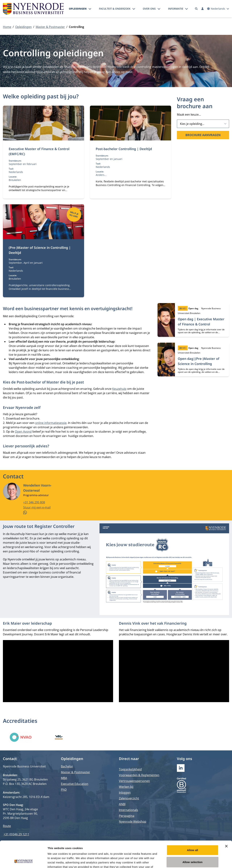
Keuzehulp (119, 389)
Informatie (176, 9)
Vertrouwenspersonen (134, 781)
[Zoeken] (196, 9)
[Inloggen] (202, 9)
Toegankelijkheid (130, 769)
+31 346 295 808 (34, 502)
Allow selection (193, 837)
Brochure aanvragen (203, 135)
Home (7, 27)
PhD (64, 790)
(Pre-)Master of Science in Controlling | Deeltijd (40, 250)
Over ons (149, 9)
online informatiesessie (51, 423)
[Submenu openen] (90, 9)
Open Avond (23, 432)
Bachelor (67, 766)
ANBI (122, 804)
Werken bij (126, 787)
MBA (64, 778)
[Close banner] (226, 821)
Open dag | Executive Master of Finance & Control (201, 322)
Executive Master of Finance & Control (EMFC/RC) (39, 151)
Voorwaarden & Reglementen (139, 775)
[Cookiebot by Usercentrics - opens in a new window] (23, 861)
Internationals (129, 810)
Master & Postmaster (50, 27)
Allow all (192, 825)
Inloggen (125, 793)
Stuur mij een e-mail (37, 507)
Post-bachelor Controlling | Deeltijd (124, 149)
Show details (190, 861)
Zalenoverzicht (129, 798)
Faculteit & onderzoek (115, 9)
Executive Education (75, 784)
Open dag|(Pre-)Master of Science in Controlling (199, 361)
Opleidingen (78, 9)
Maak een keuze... (189, 115)
